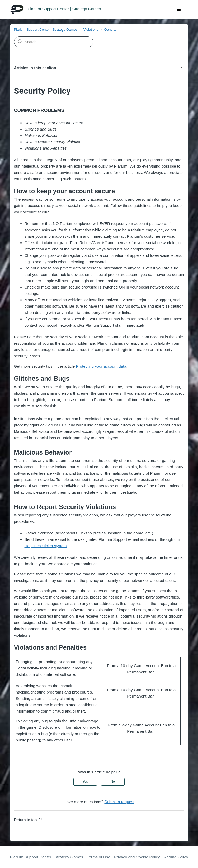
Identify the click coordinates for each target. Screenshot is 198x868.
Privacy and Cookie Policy (137, 857)
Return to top (29, 819)
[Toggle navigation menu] (179, 10)
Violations (91, 30)
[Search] (54, 42)
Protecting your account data (101, 366)
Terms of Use (98, 857)
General (110, 30)
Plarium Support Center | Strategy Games (46, 30)
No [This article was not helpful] (113, 782)
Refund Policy (176, 857)
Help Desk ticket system (46, 546)
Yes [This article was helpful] (85, 782)
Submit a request (119, 802)
